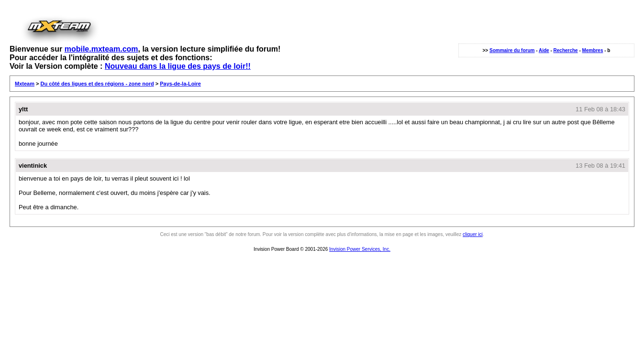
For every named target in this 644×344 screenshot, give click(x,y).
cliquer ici (473, 234)
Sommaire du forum (512, 50)
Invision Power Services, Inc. (360, 249)
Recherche (566, 50)
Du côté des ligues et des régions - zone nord (97, 84)
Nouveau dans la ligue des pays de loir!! (178, 66)
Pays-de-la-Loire (180, 84)
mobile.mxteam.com (101, 49)
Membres (593, 50)
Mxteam (25, 84)
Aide (544, 50)
